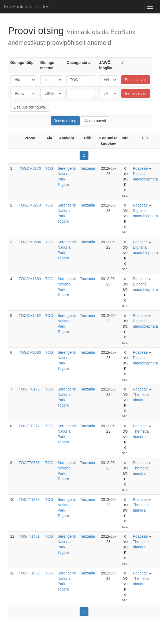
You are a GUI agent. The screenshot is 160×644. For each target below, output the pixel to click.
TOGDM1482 (30, 316)
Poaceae (140, 168)
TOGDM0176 (30, 168)
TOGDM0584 (30, 242)
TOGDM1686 (30, 352)
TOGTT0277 (29, 426)
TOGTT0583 (29, 463)
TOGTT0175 (29, 389)
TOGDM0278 (30, 205)
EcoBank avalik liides (27, 7)
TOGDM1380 (30, 279)
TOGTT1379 (29, 500)
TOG (49, 168)
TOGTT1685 (29, 573)
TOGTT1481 (29, 536)
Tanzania (87, 168)
